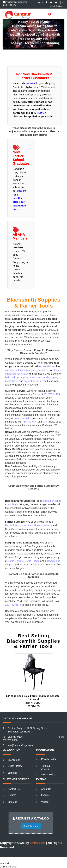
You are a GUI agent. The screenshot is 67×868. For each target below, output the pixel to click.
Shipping (12, 773)
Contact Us (14, 789)
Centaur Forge (38, 843)
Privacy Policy (49, 759)
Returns (12, 795)
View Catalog (48, 774)
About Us (46, 789)
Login (51, 6)
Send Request (31, 826)
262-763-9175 (15, 737)
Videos (40, 3)
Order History (15, 766)
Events (45, 795)
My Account (14, 760)
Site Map (12, 802)
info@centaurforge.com (15, 2)
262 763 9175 (9, 5)
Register (59, 6)
